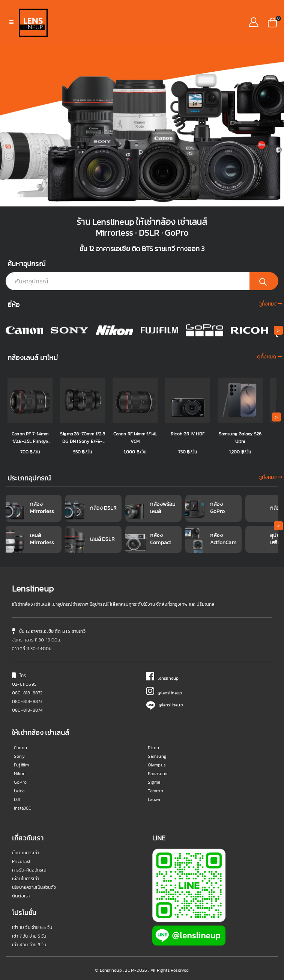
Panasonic (158, 774)
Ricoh (154, 748)
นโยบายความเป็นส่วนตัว (34, 887)
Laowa (154, 799)
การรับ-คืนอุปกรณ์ (29, 870)
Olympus (157, 765)
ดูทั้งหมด (270, 304)
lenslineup (162, 678)
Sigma (154, 782)
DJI (17, 799)
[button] (272, 22)
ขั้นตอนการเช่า (26, 853)
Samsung (157, 756)
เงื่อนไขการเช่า (26, 879)
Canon (20, 748)
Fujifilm (22, 765)
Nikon (20, 774)
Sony (19, 756)
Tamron (156, 791)
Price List (21, 861)
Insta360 (23, 808)
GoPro (20, 782)
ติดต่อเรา (21, 896)
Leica (19, 791)
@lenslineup (164, 693)
